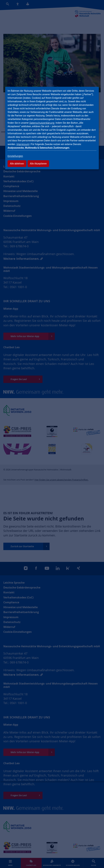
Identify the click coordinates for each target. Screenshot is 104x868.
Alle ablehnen (17, 164)
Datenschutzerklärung (42, 123)
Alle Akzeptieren (38, 164)
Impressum (23, 144)
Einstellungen (15, 156)
